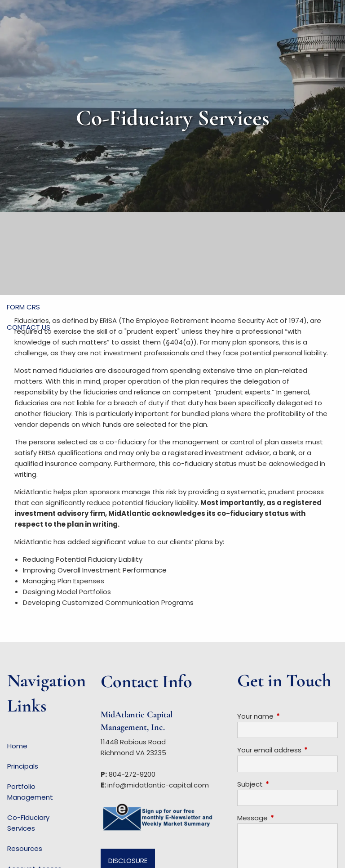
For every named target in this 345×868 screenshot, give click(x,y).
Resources (25, 848)
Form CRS (23, 307)
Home (17, 746)
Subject (284, 784)
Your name (287, 716)
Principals (23, 766)
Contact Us (29, 327)
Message (287, 818)
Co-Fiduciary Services (28, 823)
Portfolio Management (30, 792)
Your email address (287, 750)
